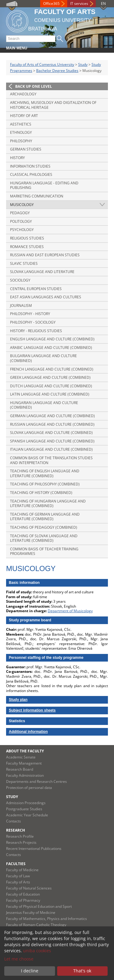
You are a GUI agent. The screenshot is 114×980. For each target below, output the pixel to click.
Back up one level (34, 86)
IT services (79, 4)
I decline (30, 971)
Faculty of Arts (18, 882)
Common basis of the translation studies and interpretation (51, 460)
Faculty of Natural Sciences (29, 888)
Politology (21, 221)
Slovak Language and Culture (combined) (51, 433)
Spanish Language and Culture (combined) (52, 441)
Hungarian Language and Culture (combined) (44, 405)
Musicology (22, 205)
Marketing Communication (37, 196)
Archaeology (23, 94)
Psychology (22, 230)
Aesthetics (21, 124)
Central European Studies (36, 289)
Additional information (28, 732)
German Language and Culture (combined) (52, 416)
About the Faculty (25, 751)
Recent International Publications (34, 849)
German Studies (26, 149)
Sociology (20, 280)
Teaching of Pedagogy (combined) (44, 527)
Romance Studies (27, 247)
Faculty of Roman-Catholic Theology (36, 925)
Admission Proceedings (26, 803)
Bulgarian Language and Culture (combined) (43, 358)
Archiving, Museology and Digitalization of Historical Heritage (53, 105)
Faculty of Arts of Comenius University (42, 64)
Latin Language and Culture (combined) (50, 394)
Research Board (20, 769)
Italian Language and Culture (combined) (51, 449)
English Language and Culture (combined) (52, 339)
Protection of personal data (29, 788)
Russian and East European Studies (45, 255)
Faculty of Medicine (22, 870)
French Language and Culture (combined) (52, 369)
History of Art (24, 116)
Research (16, 830)
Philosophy (21, 141)
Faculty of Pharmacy (23, 900)
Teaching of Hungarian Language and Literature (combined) (48, 504)
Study (83, 64)
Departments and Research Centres (36, 781)
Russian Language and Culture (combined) (52, 424)
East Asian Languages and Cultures (46, 297)
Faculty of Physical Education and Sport (39, 906)
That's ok (82, 971)
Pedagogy (20, 213)
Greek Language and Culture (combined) (50, 377)
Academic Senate (21, 757)
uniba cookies (37, 951)
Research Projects (21, 842)
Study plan (18, 700)
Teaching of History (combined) (41, 493)
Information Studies (30, 166)
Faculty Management (24, 763)
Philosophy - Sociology (33, 322)
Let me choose (19, 959)
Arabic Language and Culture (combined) (51, 348)
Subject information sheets (32, 710)
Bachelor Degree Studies (57, 71)
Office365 (51, 4)
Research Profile (20, 836)
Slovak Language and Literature (42, 272)
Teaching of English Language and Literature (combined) (45, 473)
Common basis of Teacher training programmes (44, 551)
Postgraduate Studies (24, 809)
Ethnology (21, 132)
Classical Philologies (31, 174)
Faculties (16, 864)
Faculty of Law (18, 876)
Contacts (14, 821)
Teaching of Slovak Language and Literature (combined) (44, 538)
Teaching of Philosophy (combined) (45, 484)
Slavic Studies (24, 263)
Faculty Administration (25, 775)
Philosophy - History (30, 314)
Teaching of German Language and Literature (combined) (45, 517)
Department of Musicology (70, 611)
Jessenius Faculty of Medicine (31, 913)
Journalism (21, 305)
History (17, 158)
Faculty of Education (23, 894)
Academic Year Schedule (27, 815)
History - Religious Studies (36, 331)
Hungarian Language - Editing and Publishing (44, 185)
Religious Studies (27, 238)
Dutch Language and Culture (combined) (51, 386)
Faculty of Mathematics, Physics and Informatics (47, 919)
